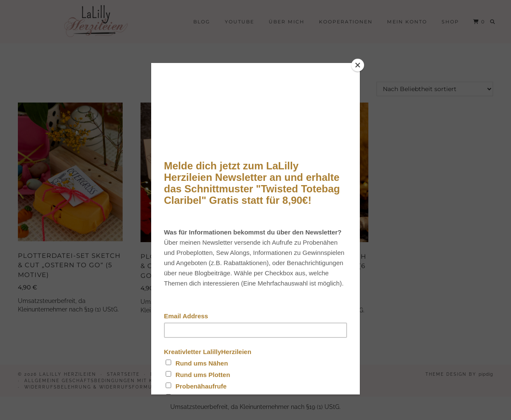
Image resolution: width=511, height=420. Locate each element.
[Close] (358, 65)
